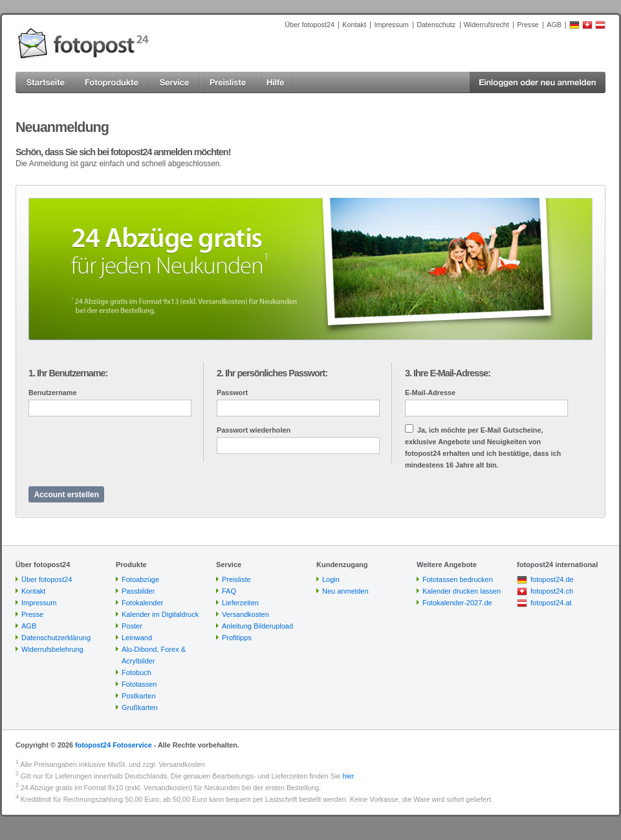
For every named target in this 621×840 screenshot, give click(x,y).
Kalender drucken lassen (462, 591)
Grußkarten (140, 707)
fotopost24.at (551, 603)
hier (348, 776)
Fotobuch (136, 673)
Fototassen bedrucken (458, 579)
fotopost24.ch (552, 591)
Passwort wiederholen (254, 430)
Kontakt (354, 25)
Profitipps (237, 638)
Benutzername (52, 393)
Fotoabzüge (140, 579)
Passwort (232, 393)
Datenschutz (436, 25)
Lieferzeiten (240, 603)
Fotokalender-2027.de (457, 603)
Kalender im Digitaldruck (160, 614)
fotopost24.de (552, 579)
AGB (554, 25)
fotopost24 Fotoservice (114, 745)
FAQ (229, 591)
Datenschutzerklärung (56, 638)
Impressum (391, 25)
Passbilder (138, 591)
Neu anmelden (345, 591)
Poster (132, 626)
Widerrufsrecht (486, 25)
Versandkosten (245, 614)
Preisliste (236, 579)
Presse (528, 25)
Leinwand (137, 638)
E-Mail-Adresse (430, 393)
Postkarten (139, 696)
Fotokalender (142, 603)
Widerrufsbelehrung (52, 649)
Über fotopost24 (310, 25)
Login (331, 579)
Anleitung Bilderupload (257, 626)
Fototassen (139, 684)
